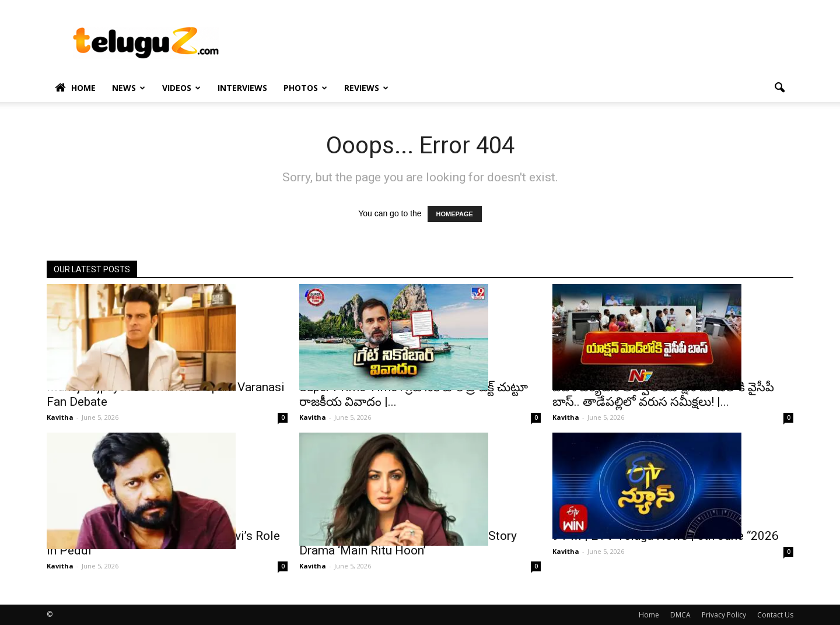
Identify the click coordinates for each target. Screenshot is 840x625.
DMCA (680, 615)
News (129, 88)
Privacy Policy (724, 615)
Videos (181, 88)
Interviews (242, 88)
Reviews (366, 88)
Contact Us (775, 615)
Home (75, 88)
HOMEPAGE (455, 214)
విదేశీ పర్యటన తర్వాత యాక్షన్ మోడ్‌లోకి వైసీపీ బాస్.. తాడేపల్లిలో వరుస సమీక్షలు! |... (663, 394)
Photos (305, 88)
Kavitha (60, 417)
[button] (779, 88)
